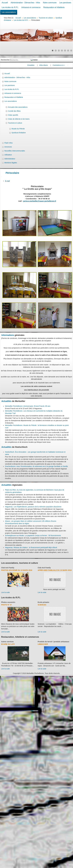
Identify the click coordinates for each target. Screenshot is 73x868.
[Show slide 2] (56, 51)
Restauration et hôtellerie (54, 7)
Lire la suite (5, 592)
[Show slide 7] (71, 51)
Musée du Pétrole (18, 129)
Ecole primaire (43, 602)
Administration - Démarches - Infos (25, 3)
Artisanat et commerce (31, 7)
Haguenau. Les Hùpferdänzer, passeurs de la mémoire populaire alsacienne (33, 507)
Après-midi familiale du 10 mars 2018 (55, 570)
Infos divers (49, 65)
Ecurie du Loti (8, 644)
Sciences (42, 605)
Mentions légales (11, 163)
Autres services (7, 642)
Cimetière (37, 65)
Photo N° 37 (7, 605)
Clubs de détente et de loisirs (19, 119)
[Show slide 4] (62, 51)
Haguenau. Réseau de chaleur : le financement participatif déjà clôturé (31, 547)
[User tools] (2, 177)
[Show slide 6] (68, 51)
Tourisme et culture (15, 123)
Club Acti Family (8, 568)
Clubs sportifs (13, 115)
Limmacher (43, 644)
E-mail (7, 181)
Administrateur (10, 159)
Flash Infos (8, 143)
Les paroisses (65, 3)
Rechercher (5, 60)
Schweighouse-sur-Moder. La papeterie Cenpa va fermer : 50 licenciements (33, 535)
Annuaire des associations (18, 107)
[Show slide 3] (59, 51)
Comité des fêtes (14, 111)
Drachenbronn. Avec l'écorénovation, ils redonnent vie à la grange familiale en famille (36, 466)
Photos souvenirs (8, 602)
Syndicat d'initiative (19, 133)
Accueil (5, 3)
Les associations (9, 12)
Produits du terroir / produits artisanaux (53, 642)
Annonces (8, 147)
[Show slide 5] (65, 51)
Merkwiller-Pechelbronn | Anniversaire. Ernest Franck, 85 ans (28, 406)
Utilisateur (8, 155)
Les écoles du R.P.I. (10, 7)
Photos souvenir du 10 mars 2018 (17, 570)
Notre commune (50, 3)
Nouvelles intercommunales (15, 151)
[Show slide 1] (53, 51)
